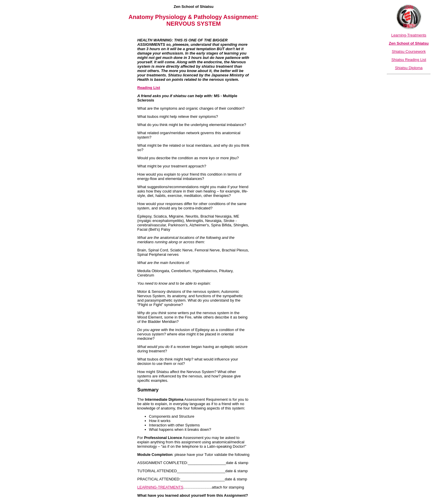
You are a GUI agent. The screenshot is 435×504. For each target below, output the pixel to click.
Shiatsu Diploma (409, 68)
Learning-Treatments (409, 35)
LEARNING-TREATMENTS (160, 487)
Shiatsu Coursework (409, 51)
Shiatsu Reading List (409, 60)
